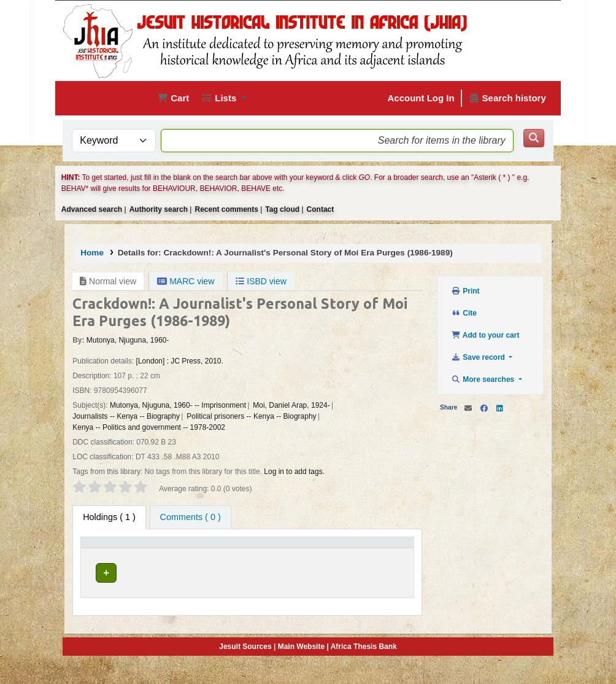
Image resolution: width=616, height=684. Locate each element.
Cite (464, 313)
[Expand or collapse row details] (389, 591)
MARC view (186, 281)
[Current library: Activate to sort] (155, 551)
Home (92, 253)
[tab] (191, 518)
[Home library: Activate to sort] (218, 551)
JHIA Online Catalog (96, 98)
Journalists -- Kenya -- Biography (126, 416)
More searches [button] (484, 379)
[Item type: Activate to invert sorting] (102, 551)
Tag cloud (282, 209)
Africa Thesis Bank (364, 665)
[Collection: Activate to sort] (278, 551)
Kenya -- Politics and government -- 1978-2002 (149, 427)
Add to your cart (486, 335)
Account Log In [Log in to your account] (421, 98)
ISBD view (261, 281)
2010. (214, 361)
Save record (479, 357)
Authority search (159, 209)
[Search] (534, 138)
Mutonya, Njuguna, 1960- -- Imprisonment (178, 405)
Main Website (301, 665)
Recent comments (226, 209)
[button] (173, 99)
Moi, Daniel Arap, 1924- (291, 405)
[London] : (152, 361)
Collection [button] (271, 556)
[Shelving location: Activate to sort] (334, 551)
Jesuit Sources (245, 665)
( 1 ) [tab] (109, 517)
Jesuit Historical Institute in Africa (154, 584)
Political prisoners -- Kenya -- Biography (251, 416)
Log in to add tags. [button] (294, 472)
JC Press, (187, 361)
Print (466, 291)
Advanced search (92, 209)
